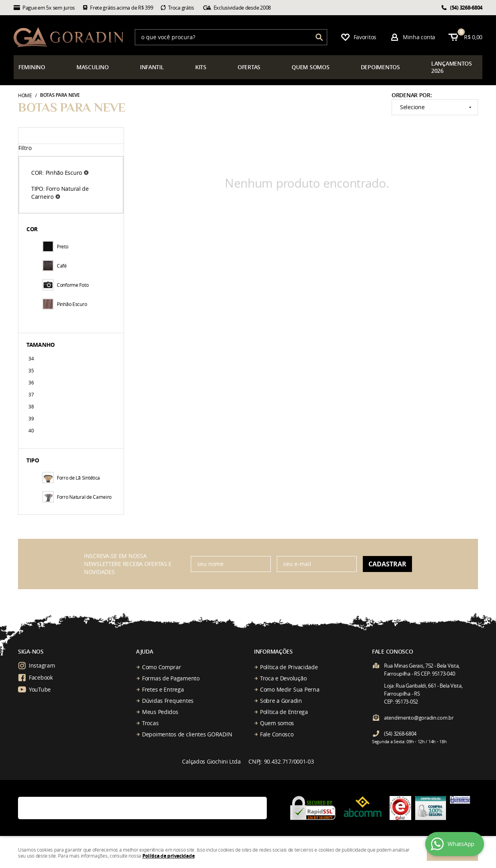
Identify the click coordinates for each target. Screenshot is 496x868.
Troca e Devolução (283, 678)
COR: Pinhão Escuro (57, 173)
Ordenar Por (411, 95)
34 (31, 358)
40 (31, 430)
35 (31, 370)
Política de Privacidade (289, 667)
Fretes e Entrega (163, 689)
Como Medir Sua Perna (290, 689)
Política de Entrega (284, 712)
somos (310, 67)
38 (31, 406)
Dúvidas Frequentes (168, 701)
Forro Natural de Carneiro (77, 497)
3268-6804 (466, 8)
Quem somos (277, 723)
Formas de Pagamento (171, 678)
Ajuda (145, 651)
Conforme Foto (65, 285)
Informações (273, 651)
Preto (55, 246)
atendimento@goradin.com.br (419, 718)
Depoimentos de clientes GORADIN (187, 734)
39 (31, 418)
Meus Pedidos (160, 712)
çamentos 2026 (452, 67)
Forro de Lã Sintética (71, 478)
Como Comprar (162, 667)
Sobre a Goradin (281, 701)
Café (55, 266)
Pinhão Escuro (65, 304)
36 (31, 382)
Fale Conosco (277, 734)
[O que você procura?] (319, 37)
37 (31, 394)
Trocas (150, 723)
